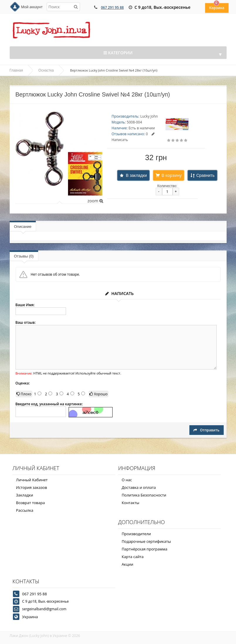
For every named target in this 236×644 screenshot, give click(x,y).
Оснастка (46, 70)
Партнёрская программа (145, 549)
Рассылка (25, 510)
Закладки (25, 495)
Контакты (130, 503)
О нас (127, 480)
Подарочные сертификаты (146, 541)
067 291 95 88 (112, 7)
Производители (136, 534)
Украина (30, 617)
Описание (23, 227)
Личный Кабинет (32, 480)
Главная (16, 70)
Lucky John (149, 116)
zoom (95, 201)
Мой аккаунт (32, 7)
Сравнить (205, 175)
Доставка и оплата (139, 487)
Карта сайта (133, 557)
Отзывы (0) (24, 256)
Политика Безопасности (144, 495)
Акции (128, 564)
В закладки (136, 175)
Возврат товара (30, 503)
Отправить (206, 430)
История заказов (32, 487)
